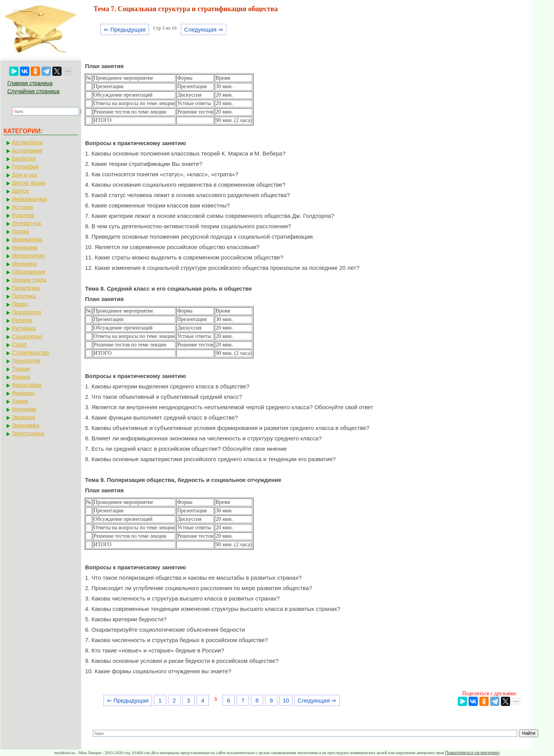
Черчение (24, 409)
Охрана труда (29, 280)
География (25, 167)
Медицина (25, 248)
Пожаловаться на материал (472, 753)
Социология (27, 336)
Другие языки (29, 183)
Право (20, 304)
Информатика (29, 199)
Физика (21, 377)
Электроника (28, 433)
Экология (23, 417)
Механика (24, 264)
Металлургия (28, 256)
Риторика (24, 328)
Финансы (23, 393)
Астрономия (27, 151)
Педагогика (26, 288)
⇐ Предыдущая (125, 29)
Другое (20, 191)
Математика (27, 239)
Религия (22, 320)
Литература (26, 223)
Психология (27, 312)
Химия (20, 401)
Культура (23, 215)
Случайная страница (33, 91)
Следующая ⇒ (204, 29)
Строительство (31, 353)
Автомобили (27, 142)
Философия (27, 385)
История (22, 207)
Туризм (21, 369)
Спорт (19, 345)
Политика (24, 296)
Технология (26, 361)
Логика (20, 231)
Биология (24, 159)
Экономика (26, 425)
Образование (29, 272)
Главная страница (30, 83)
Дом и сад (25, 175)
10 (286, 700)
